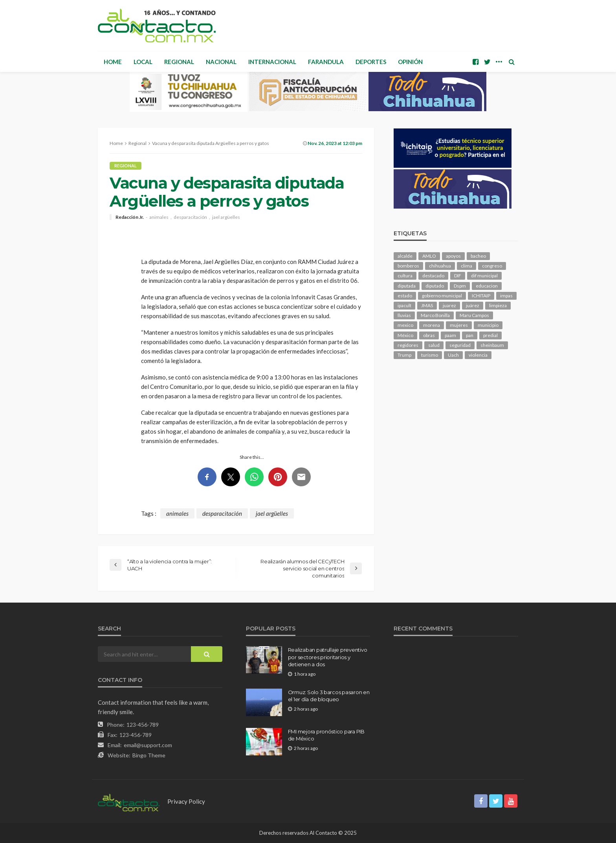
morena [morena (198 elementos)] (432, 325)
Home (113, 62)
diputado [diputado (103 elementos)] (435, 286)
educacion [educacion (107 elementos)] (487, 286)
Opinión (410, 62)
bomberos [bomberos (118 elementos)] (408, 266)
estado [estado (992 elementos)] (405, 296)
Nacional (221, 62)
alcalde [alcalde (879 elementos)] (405, 256)
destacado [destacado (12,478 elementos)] (433, 276)
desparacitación (190, 217)
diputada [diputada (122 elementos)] (407, 286)
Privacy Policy (186, 801)
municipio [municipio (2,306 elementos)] (488, 325)
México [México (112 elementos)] (405, 335)
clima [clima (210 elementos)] (467, 266)
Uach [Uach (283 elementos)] (453, 355)
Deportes (371, 62)
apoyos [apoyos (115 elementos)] (453, 256)
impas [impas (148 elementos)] (506, 296)
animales (159, 217)
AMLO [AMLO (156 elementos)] (429, 256)
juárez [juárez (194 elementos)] (473, 305)
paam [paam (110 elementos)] (450, 335)
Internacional (272, 62)
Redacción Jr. (130, 217)
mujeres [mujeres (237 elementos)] (459, 325)
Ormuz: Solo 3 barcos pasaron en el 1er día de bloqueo (329, 696)
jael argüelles (226, 217)
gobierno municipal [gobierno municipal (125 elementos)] (442, 296)
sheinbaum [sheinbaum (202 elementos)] (492, 345)
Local (143, 62)
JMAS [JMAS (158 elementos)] (427, 305)
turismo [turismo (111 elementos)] (430, 355)
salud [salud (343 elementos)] (434, 345)
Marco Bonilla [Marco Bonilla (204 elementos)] (435, 315)
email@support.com (148, 745)
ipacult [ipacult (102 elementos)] (404, 305)
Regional (179, 62)
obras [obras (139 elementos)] (429, 335)
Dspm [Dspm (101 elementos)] (460, 286)
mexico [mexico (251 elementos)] (405, 325)
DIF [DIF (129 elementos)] (458, 276)
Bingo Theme (149, 755)
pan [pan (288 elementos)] (470, 335)
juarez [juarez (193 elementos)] (449, 305)
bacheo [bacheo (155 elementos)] (478, 256)
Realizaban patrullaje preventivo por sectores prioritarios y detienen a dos (328, 657)
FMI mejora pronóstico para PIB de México (326, 735)
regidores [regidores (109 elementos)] (408, 345)
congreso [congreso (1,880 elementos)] (492, 266)
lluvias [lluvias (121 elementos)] (404, 315)
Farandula (326, 62)
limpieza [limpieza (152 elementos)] (498, 305)
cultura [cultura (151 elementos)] (405, 276)
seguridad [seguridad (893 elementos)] (460, 345)
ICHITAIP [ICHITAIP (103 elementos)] (481, 296)
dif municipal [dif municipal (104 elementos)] (484, 276)
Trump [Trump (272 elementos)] (404, 355)
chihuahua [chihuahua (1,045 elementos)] (440, 266)
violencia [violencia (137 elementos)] (478, 355)
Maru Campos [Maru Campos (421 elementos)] (474, 315)
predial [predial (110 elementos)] (490, 335)
